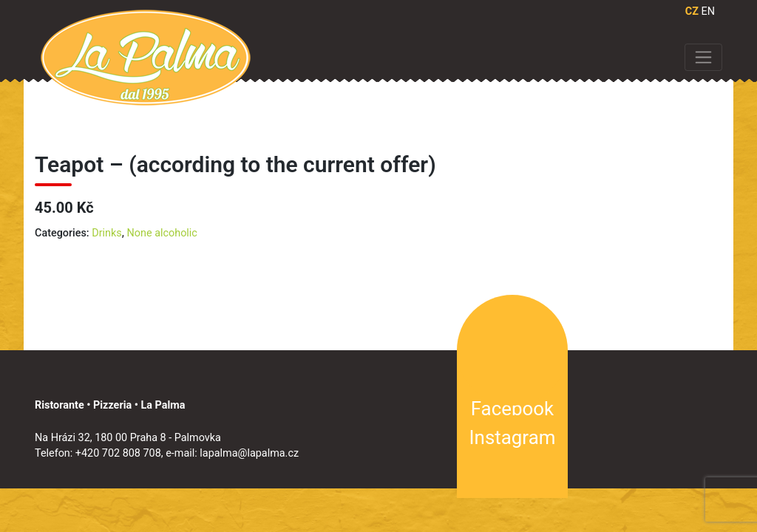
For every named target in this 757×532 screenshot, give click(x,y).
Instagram (513, 437)
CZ (692, 11)
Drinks (107, 233)
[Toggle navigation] (703, 57)
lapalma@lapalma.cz (249, 453)
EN (708, 11)
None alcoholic (162, 233)
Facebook (513, 409)
